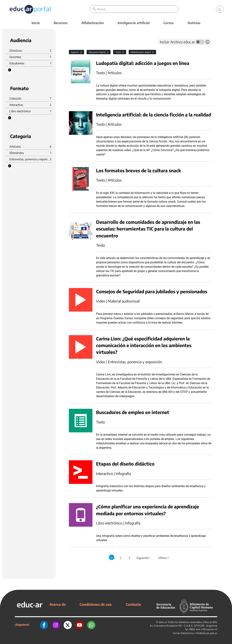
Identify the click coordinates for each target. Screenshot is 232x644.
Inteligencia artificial (134, 23)
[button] (10, 70)
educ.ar (163, 622)
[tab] (76, 42)
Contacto (133, 604)
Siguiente (144, 558)
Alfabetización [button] (93, 23)
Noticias (194, 23)
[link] (220, 9)
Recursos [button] (61, 23)
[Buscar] (138, 9)
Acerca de (58, 604)
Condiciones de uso (96, 604)
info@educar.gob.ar (206, 633)
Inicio (36, 23)
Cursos (169, 23)
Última (163, 558)
